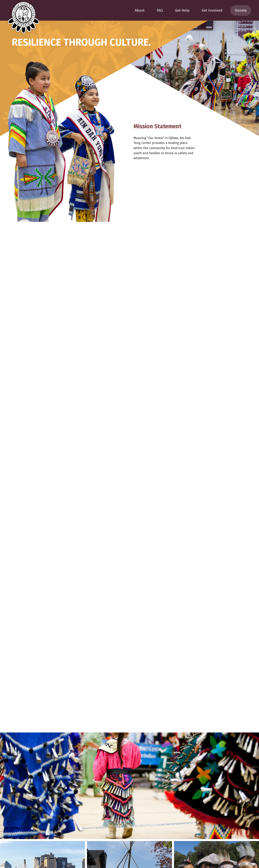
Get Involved (212, 10)
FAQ (160, 10)
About (140, 10)
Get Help (182, 10)
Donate (241, 10)
